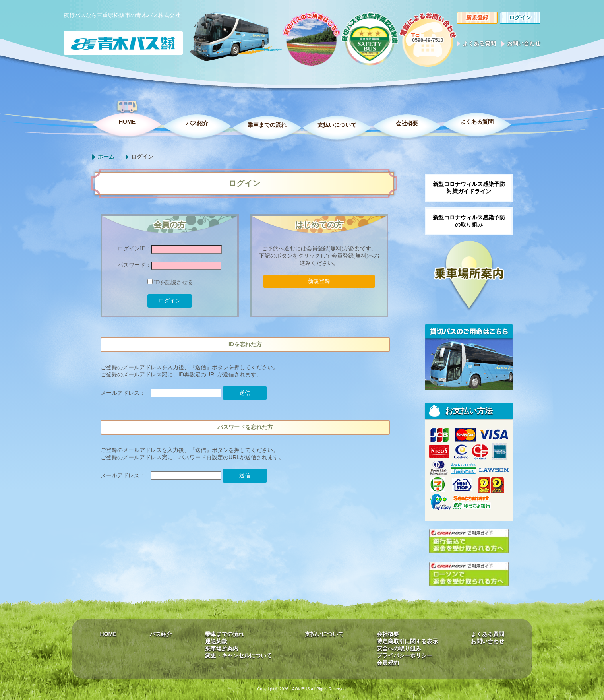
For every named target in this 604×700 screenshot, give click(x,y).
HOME (127, 122)
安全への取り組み (399, 648)
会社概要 (407, 123)
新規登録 (477, 17)
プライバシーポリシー (405, 655)
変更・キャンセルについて (238, 655)
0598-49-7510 (428, 40)
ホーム (106, 157)
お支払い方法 (469, 411)
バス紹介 (197, 123)
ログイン (520, 17)
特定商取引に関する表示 (407, 641)
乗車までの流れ (267, 125)
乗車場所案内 (222, 648)
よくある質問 (479, 43)
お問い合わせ (524, 43)
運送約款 (216, 641)
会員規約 (388, 663)
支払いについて (337, 125)
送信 (245, 393)
